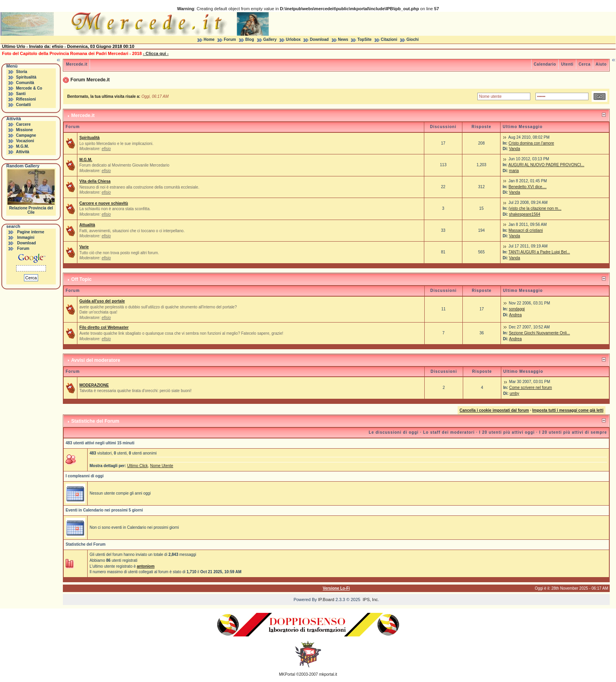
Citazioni (389, 39)
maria (514, 171)
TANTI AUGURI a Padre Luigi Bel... (539, 252)
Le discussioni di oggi (394, 432)
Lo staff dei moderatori (449, 432)
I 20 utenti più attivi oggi (507, 432)
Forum (230, 39)
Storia (22, 72)
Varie (84, 247)
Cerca (585, 64)
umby (514, 393)
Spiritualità (26, 77)
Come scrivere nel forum (531, 388)
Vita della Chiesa (95, 181)
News (343, 39)
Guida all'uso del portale (102, 301)
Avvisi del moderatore (96, 360)
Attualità (87, 225)
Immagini (26, 237)
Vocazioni (25, 141)
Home (209, 39)
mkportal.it (328, 674)
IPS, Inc (370, 599)
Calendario (545, 64)
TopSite (365, 39)
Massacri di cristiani (525, 230)
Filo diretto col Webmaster (104, 327)
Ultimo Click (138, 466)
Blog (249, 39)
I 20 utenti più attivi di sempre (573, 432)
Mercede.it (77, 64)
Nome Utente (162, 466)
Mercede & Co (29, 88)
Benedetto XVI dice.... (527, 187)
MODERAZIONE (94, 385)
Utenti (567, 64)
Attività (22, 152)
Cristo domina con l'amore (531, 143)
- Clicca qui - (156, 53)
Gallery (270, 39)
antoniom (146, 566)
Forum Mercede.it (90, 80)
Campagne (26, 135)
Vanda (515, 149)
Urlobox (293, 39)
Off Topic (81, 279)
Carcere (23, 124)
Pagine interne (31, 232)
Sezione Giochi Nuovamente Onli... (539, 333)
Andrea (515, 315)
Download (319, 39)
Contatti (24, 105)
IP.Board (326, 599)
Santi (21, 94)
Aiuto (601, 64)
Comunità (25, 83)
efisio (106, 149)
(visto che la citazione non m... (535, 208)
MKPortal (287, 674)
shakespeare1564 (525, 214)
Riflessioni (26, 99)
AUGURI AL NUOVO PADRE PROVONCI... (546, 165)
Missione (25, 130)
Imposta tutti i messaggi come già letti (568, 410)
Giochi (413, 39)
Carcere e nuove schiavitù (104, 203)
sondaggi (517, 309)
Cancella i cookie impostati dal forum (494, 410)
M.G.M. (23, 146)
